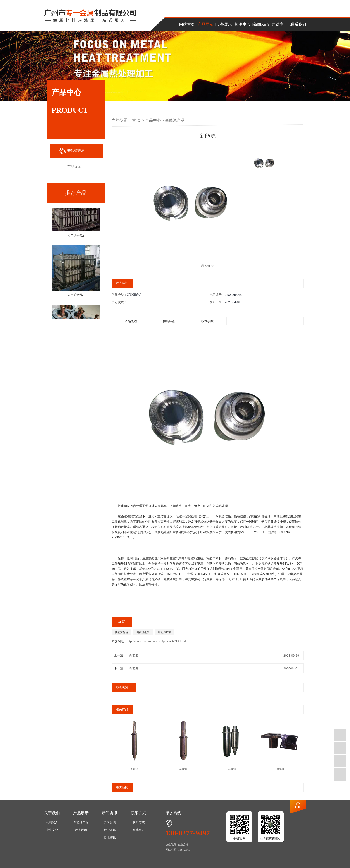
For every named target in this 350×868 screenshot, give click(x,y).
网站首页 (187, 24)
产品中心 (153, 120)
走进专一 (280, 24)
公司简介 (52, 824)
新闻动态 (261, 24)
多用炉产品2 (76, 296)
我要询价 (207, 267)
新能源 (134, 657)
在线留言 (139, 832)
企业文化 (52, 832)
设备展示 (224, 24)
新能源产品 (76, 151)
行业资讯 (110, 832)
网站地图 (171, 852)
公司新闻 (110, 824)
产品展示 (205, 24)
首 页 (137, 120)
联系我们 (298, 24)
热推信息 (171, 847)
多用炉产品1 (76, 236)
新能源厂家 (165, 635)
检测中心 (243, 24)
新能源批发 (143, 635)
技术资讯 (110, 840)
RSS (180, 852)
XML (187, 852)
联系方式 (139, 824)
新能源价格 (121, 635)
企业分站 (183, 847)
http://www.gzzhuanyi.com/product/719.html (156, 644)
